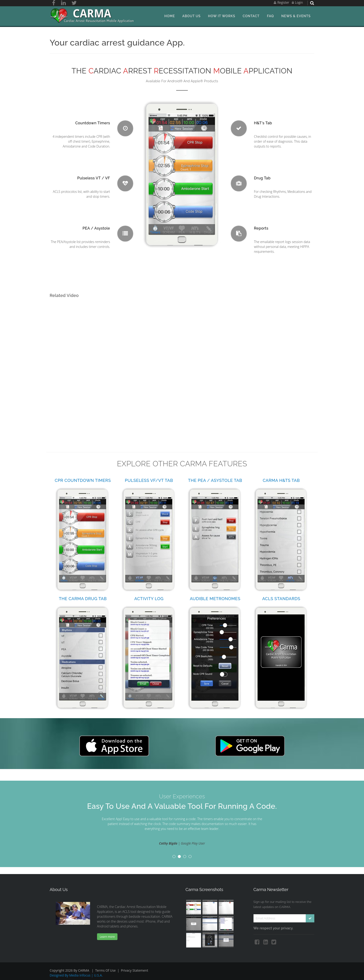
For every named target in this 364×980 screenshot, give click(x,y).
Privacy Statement (135, 970)
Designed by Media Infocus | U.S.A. (76, 975)
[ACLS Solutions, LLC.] (93, 16)
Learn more (107, 937)
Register (283, 2)
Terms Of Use (106, 970)
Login (299, 2)
